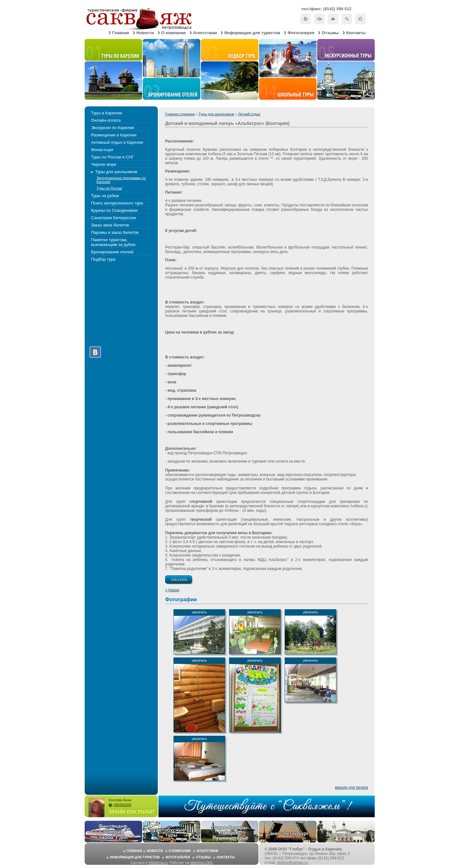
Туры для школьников (216, 114)
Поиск (347, 19)
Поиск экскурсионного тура (117, 203)
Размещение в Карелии (114, 135)
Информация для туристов (252, 33)
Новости (145, 33)
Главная (121, 33)
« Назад (172, 590)
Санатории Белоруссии (114, 218)
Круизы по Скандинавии (114, 210)
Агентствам (205, 33)
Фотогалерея (301, 33)
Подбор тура (103, 259)
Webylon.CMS (202, 863)
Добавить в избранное (360, 19)
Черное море (104, 164)
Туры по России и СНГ (113, 157)
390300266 (123, 805)
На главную (306, 19)
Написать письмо (319, 19)
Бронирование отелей (112, 252)
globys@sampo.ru (292, 863)
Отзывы (330, 33)
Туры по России (109, 188)
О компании (173, 33)
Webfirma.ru (158, 863)
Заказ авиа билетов (110, 225)
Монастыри (102, 150)
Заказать (179, 580)
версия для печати (351, 787)
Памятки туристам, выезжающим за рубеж (113, 242)
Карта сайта (333, 19)
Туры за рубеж (105, 196)
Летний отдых (249, 114)
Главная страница (180, 114)
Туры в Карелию (107, 113)
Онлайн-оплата (106, 120)
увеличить (199, 612)
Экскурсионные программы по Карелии (121, 180)
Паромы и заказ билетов (115, 232)
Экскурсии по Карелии (113, 128)
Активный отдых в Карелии (117, 142)
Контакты (356, 33)
